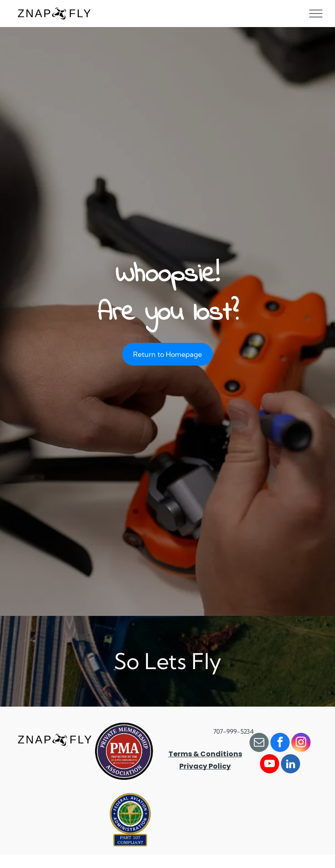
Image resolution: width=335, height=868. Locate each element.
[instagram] (301, 743)
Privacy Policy (205, 766)
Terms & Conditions (205, 754)
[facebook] (280, 743)
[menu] (316, 14)
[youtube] (270, 765)
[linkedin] (291, 765)
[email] (259, 743)
